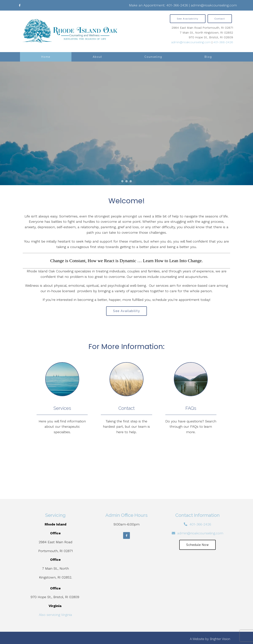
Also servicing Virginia (55, 615)
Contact (220, 19)
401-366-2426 (177, 5)
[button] (122, 181)
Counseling (153, 57)
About (97, 57)
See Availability (188, 19)
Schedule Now (198, 545)
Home (46, 57)
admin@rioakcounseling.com (214, 5)
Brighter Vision (220, 639)
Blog (208, 57)
